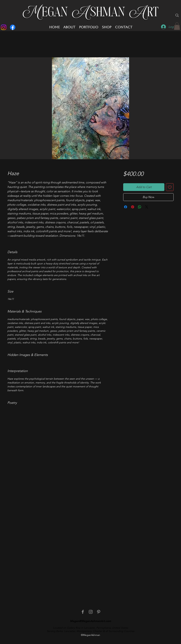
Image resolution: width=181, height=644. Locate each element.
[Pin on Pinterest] (133, 207)
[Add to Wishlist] (170, 187)
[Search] (177, 15)
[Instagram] (4, 27)
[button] (177, 26)
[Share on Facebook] (126, 207)
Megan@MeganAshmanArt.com (90, 621)
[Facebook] (13, 27)
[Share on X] (147, 207)
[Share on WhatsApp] (140, 207)
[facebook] (83, 612)
